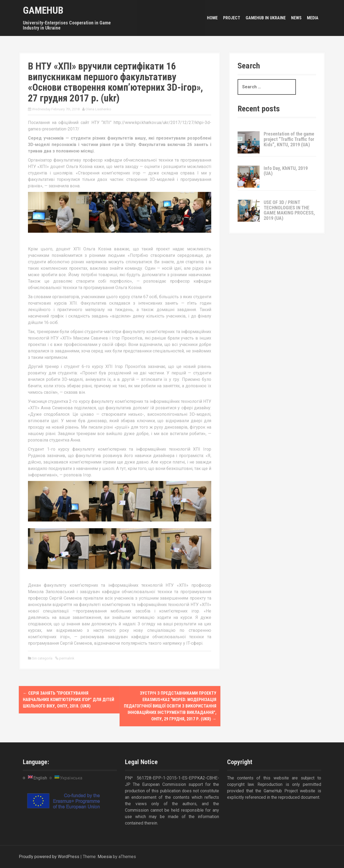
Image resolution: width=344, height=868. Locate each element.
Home (212, 18)
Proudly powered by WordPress (49, 857)
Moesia (105, 857)
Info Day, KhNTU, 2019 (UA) (286, 171)
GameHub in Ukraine (266, 18)
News (296, 18)
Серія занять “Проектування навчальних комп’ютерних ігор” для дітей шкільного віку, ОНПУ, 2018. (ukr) (69, 700)
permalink (66, 658)
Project (232, 18)
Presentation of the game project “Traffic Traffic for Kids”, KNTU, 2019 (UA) (289, 139)
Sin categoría (42, 658)
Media (313, 18)
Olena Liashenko (98, 109)
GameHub (43, 10)
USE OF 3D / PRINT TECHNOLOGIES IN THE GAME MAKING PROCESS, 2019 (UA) (289, 210)
